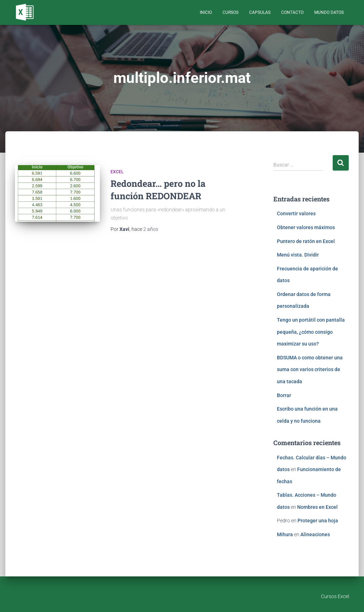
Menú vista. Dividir (298, 255)
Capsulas (260, 12)
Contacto (292, 12)
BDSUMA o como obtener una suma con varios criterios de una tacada (310, 370)
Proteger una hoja (318, 521)
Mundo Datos (329, 12)
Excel (117, 172)
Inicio (206, 12)
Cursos (231, 12)
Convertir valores (296, 213)
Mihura (285, 534)
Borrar (284, 395)
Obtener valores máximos (306, 227)
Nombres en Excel (317, 507)
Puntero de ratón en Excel (306, 241)
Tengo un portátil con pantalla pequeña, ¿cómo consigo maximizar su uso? (311, 332)
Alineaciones (315, 534)
